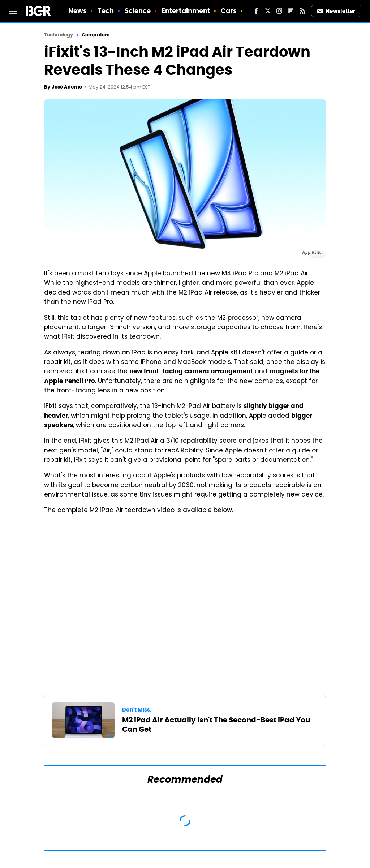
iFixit (68, 337)
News (78, 11)
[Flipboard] (291, 11)
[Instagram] (279, 11)
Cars (229, 11)
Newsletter (336, 11)
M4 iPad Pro (240, 274)
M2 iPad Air (291, 274)
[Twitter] (268, 11)
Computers (96, 35)
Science (138, 11)
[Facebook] (256, 11)
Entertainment (186, 11)
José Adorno (67, 87)
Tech (106, 11)
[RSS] (302, 11)
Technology (59, 35)
